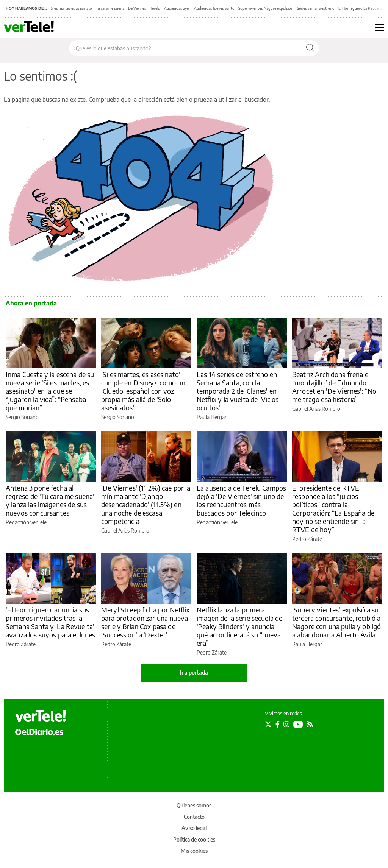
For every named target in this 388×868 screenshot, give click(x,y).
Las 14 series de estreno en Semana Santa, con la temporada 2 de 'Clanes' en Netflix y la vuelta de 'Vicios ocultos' (238, 391)
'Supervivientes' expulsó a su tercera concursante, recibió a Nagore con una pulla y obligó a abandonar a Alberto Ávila (336, 622)
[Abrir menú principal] (379, 27)
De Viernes (137, 8)
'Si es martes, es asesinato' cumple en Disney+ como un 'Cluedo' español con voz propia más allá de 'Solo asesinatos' (143, 391)
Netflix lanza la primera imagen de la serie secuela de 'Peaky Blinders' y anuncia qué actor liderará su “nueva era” (239, 626)
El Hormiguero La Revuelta (361, 8)
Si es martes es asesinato (71, 8)
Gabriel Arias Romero (316, 409)
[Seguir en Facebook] (278, 724)
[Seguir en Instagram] (286, 724)
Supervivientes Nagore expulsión (266, 8)
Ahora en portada (31, 303)
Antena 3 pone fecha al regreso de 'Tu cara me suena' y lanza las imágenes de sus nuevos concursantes (50, 500)
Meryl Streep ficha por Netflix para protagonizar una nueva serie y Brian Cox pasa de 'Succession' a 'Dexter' (145, 622)
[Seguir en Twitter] (268, 724)
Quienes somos (194, 805)
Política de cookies (194, 839)
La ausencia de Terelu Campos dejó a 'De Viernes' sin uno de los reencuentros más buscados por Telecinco (241, 500)
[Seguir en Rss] (310, 724)
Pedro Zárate (307, 539)
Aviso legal (194, 828)
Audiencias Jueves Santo (214, 8)
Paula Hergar (212, 417)
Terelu (155, 8)
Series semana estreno (316, 8)
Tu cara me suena (110, 8)
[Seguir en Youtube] (298, 724)
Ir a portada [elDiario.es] (194, 672)
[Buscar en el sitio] (185, 48)
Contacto (194, 817)
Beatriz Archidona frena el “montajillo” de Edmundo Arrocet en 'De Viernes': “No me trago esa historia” (334, 387)
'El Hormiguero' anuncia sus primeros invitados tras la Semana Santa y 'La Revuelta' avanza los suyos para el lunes (51, 622)
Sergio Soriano (22, 417)
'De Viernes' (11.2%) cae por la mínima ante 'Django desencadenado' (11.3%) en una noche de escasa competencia (146, 504)
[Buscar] (310, 48)
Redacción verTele (26, 522)
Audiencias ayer (177, 8)
